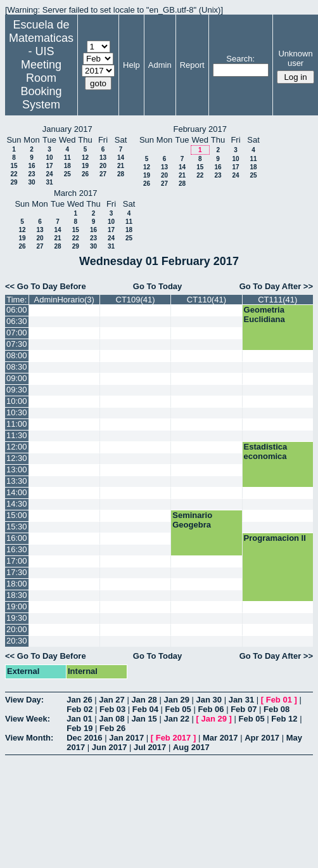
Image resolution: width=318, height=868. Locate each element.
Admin (160, 65)
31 (49, 182)
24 (49, 174)
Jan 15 (144, 719)
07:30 (17, 344)
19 (85, 166)
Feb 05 (178, 709)
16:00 (17, 538)
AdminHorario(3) (64, 300)
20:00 (17, 629)
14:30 (17, 504)
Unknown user (295, 58)
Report (192, 65)
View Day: (24, 700)
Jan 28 (144, 700)
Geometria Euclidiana (264, 314)
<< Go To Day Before (46, 286)
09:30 (17, 390)
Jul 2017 (150, 747)
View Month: (29, 738)
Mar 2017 (220, 738)
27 (103, 174)
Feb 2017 (174, 738)
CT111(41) (277, 300)
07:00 (17, 333)
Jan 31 (241, 700)
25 (67, 174)
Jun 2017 (110, 747)
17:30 (17, 572)
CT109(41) (136, 300)
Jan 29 (176, 700)
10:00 (17, 401)
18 (67, 166)
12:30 (17, 458)
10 (49, 158)
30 (31, 182)
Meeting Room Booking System (41, 85)
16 (31, 166)
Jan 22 (176, 719)
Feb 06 (211, 709)
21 (121, 166)
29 (14, 182)
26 (85, 174)
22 (14, 174)
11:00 (17, 424)
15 (14, 166)
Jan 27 (111, 700)
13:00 (17, 470)
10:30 (17, 412)
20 (103, 166)
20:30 (17, 641)
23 (31, 174)
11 (67, 158)
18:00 (17, 584)
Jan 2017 (126, 738)
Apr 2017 (262, 738)
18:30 (17, 595)
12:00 (17, 447)
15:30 (17, 527)
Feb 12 (284, 719)
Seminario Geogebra (192, 520)
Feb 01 (279, 700)
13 (103, 158)
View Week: (28, 719)
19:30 (17, 618)
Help (131, 65)
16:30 (17, 549)
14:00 (17, 492)
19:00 (17, 606)
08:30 (17, 367)
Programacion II (275, 538)
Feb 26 (112, 728)
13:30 (17, 481)
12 (85, 158)
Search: (240, 59)
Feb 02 (79, 709)
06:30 (17, 321)
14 (121, 158)
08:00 (17, 355)
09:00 (17, 378)
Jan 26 (79, 700)
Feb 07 (244, 709)
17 (49, 166)
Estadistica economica (266, 451)
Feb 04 (145, 709)
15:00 (17, 515)
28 (121, 174)
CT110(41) (207, 300)
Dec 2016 (84, 738)
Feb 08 (277, 709)
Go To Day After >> (276, 286)
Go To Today (158, 286)
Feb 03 (112, 709)
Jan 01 (79, 719)
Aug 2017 (191, 747)
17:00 (17, 561)
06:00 (17, 310)
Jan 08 (111, 719)
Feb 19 (79, 728)
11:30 (17, 435)
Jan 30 (209, 700)
